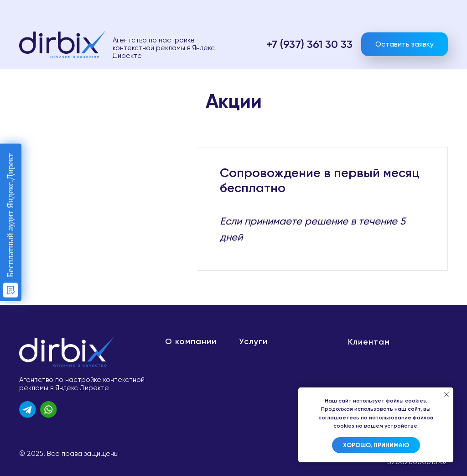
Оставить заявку (405, 44)
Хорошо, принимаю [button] (376, 445)
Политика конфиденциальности (391, 355)
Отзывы (177, 410)
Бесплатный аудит (280, 369)
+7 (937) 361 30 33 (309, 44)
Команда (179, 355)
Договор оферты (386, 376)
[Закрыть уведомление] (446, 394)
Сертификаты (187, 382)
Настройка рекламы (280, 355)
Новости (180, 369)
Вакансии (183, 396)
